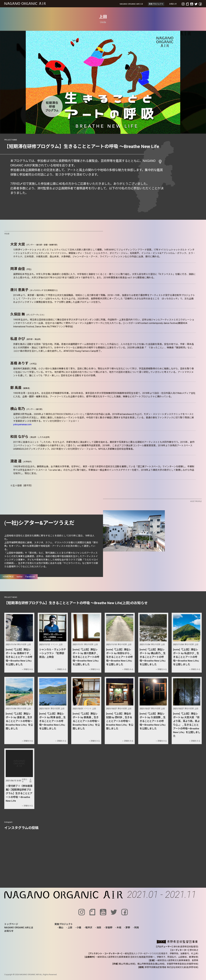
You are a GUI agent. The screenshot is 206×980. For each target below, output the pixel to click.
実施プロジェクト (156, 4)
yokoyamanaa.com (22, 424)
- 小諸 (78, 928)
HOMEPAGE (8, 577)
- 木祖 (118, 928)
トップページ (11, 924)
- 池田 (98, 928)
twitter (20, 577)
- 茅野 (127, 928)
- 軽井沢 (88, 928)
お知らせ (173, 4)
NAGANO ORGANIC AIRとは (131, 4)
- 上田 (69, 928)
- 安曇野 (108, 928)
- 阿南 (136, 928)
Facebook (30, 577)
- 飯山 (60, 928)
